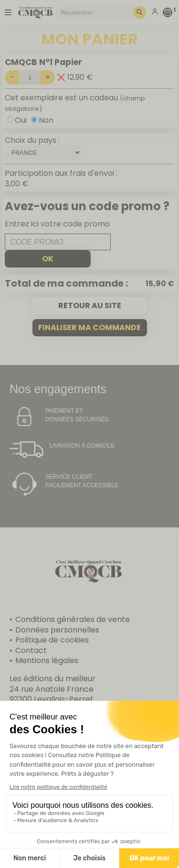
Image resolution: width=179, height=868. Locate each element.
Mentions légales (47, 660)
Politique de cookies (52, 640)
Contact (31, 650)
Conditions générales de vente (73, 619)
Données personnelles (57, 630)
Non (46, 120)
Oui (21, 120)
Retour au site (90, 305)
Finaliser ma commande (89, 327)
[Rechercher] (140, 13)
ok (48, 259)
